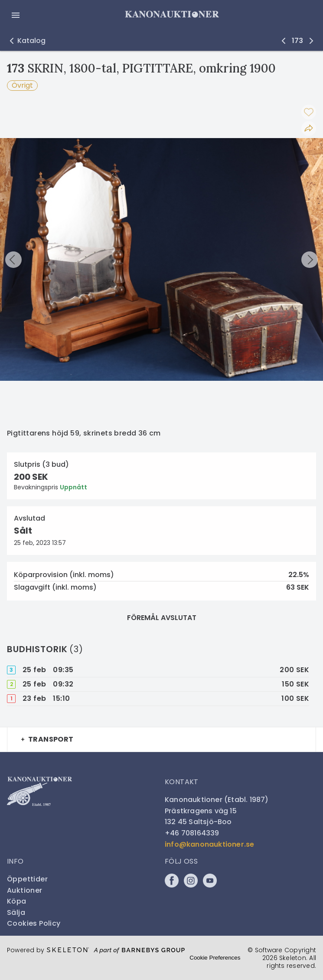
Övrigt (22, 85)
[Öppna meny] (16, 15)
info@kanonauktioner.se (209, 844)
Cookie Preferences (215, 958)
